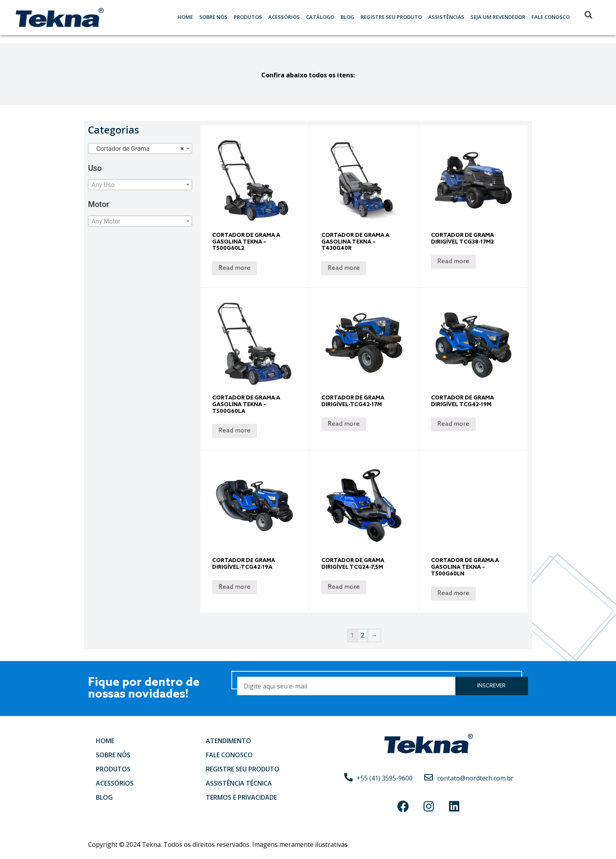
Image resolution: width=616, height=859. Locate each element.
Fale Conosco (551, 17)
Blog (347, 17)
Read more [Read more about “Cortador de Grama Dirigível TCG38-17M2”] (453, 261)
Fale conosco (229, 755)
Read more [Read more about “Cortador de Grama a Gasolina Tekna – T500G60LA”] (235, 431)
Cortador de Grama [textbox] (138, 149)
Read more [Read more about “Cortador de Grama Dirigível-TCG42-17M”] (344, 424)
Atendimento (228, 741)
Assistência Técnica (239, 783)
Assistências (446, 17)
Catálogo (320, 17)
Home (185, 17)
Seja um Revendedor (498, 17)
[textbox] (140, 185)
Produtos (248, 17)
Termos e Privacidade (241, 797)
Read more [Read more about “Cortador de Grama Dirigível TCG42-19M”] (453, 424)
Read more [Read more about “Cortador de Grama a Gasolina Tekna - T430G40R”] (344, 268)
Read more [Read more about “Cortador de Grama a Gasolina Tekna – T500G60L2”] (235, 268)
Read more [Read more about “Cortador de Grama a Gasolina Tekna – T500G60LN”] (453, 593)
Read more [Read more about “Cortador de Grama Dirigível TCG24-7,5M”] (344, 587)
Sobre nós (213, 17)
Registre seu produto (243, 769)
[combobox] (140, 148)
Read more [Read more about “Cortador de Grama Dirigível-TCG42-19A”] (235, 587)
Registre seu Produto (391, 17)
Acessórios (284, 17)
